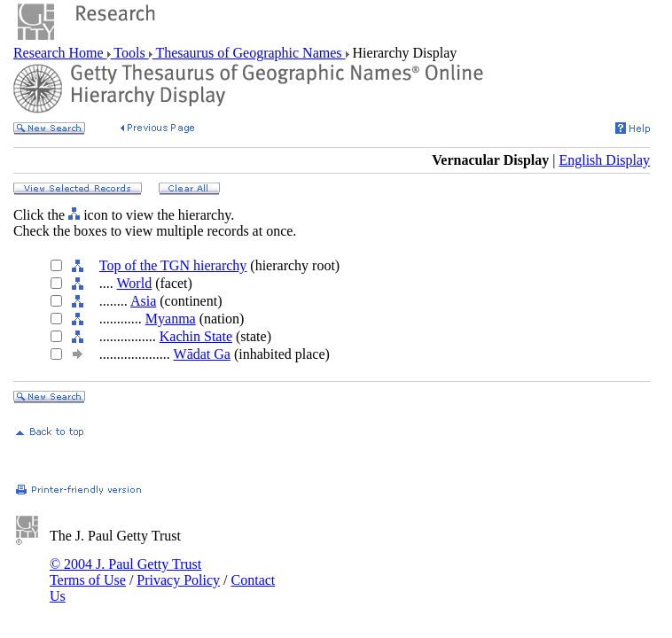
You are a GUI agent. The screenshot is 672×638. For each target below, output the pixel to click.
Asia (143, 301)
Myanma (171, 319)
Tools (130, 53)
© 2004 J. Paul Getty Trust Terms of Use (125, 572)
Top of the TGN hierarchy (173, 265)
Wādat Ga (202, 354)
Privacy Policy (178, 580)
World (135, 283)
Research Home (60, 53)
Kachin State (196, 336)
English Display (604, 160)
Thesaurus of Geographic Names (249, 53)
